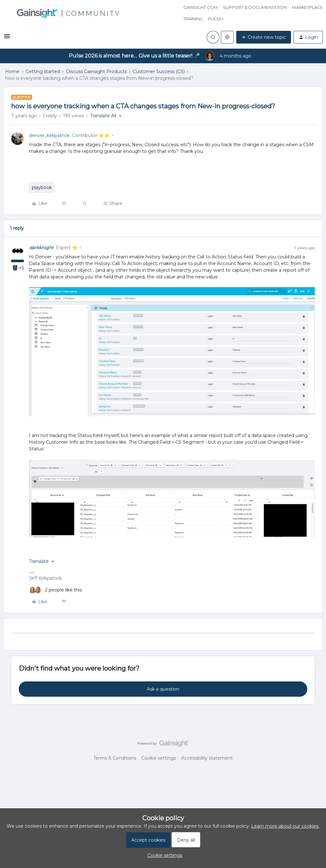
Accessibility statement (207, 758)
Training (193, 19)
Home (12, 72)
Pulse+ (216, 19)
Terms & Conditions (115, 758)
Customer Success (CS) (159, 72)
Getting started (43, 72)
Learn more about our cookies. (285, 826)
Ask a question (163, 689)
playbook (42, 188)
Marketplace (307, 7)
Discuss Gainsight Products (96, 72)
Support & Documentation (255, 7)
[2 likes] (55, 590)
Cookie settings (159, 758)
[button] (7, 38)
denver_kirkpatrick (49, 135)
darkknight (41, 248)
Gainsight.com (201, 7)
